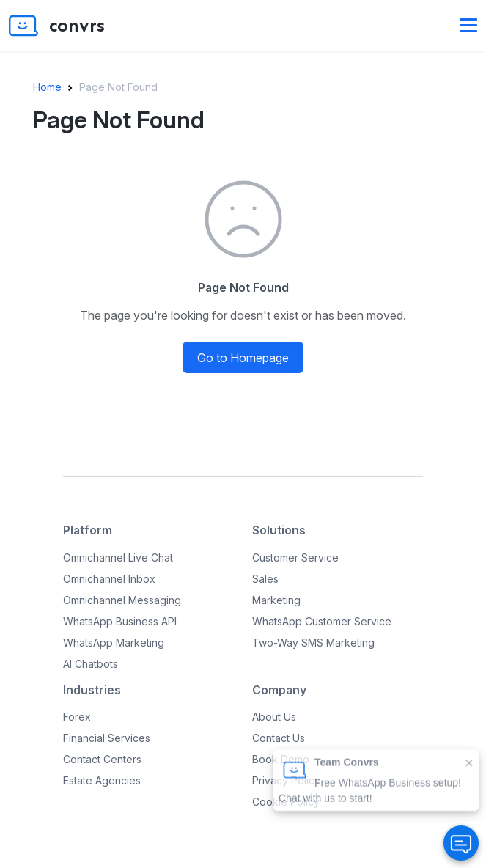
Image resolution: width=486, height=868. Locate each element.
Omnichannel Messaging (122, 600)
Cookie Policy (286, 802)
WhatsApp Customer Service (322, 621)
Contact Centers (102, 759)
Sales (265, 579)
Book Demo (281, 759)
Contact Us (279, 738)
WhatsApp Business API (120, 621)
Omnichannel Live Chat (118, 558)
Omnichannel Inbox (109, 579)
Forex (77, 717)
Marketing (276, 600)
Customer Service (295, 558)
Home (47, 87)
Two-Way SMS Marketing (313, 643)
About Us (274, 717)
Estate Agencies (102, 780)
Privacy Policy (286, 780)
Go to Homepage (243, 358)
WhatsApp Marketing (114, 643)
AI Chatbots (91, 664)
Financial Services (107, 738)
